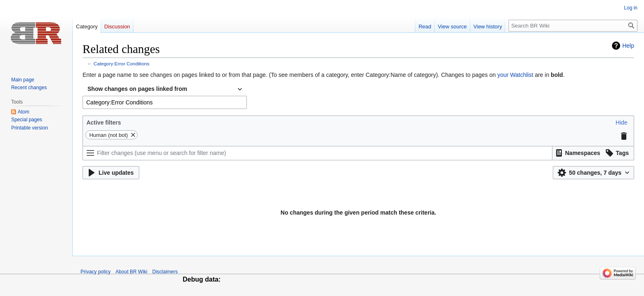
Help (628, 46)
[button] (622, 123)
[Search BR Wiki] (573, 26)
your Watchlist (515, 75)
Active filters (103, 123)
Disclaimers (165, 272)
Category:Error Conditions (122, 64)
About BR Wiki (131, 272)
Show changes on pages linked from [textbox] (137, 89)
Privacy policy (95, 272)
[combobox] (165, 89)
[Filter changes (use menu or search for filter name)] (317, 153)
